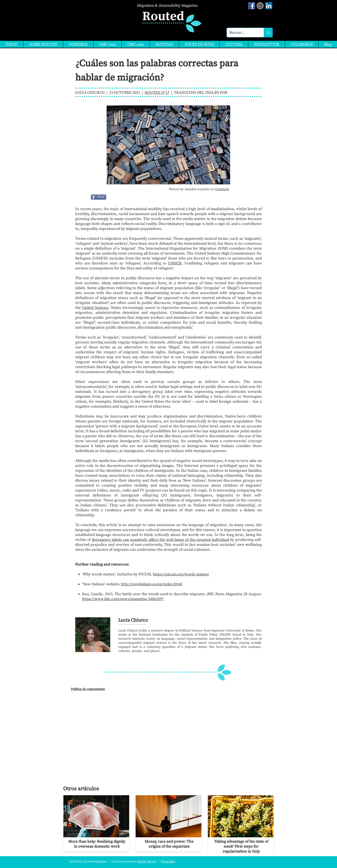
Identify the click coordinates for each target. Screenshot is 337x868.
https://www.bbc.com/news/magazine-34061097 (123, 599)
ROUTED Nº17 (157, 93)
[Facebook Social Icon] (252, 6)
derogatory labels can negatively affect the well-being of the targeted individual (160, 540)
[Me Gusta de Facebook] (117, 197)
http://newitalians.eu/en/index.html (152, 584)
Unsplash (222, 189)
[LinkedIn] (269, 6)
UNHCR (175, 263)
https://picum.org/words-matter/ (181, 574)
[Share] (99, 197)
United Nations (95, 308)
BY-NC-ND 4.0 (147, 862)
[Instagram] (260, 6)
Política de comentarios (88, 689)
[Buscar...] (242, 33)
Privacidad (168, 862)
